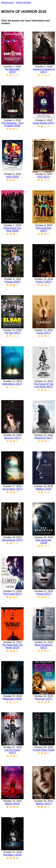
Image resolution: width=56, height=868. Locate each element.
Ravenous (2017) (44, 438)
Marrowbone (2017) (12, 540)
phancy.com (8, 2)
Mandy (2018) (12, 804)
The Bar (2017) (12, 333)
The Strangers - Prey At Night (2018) (12, 124)
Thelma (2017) (44, 594)
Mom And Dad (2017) (44, 229)
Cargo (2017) (44, 333)
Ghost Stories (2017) (44, 123)
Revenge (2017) (44, 699)
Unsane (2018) (12, 282)
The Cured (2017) (12, 594)
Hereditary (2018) (12, 855)
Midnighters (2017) (12, 384)
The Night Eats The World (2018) (12, 646)
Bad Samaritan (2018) (44, 541)
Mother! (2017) (44, 804)
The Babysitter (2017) (12, 71)
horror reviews (24, 2)
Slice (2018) (12, 177)
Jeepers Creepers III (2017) (44, 71)
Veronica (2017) (12, 438)
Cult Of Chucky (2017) (12, 751)
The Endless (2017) (12, 489)
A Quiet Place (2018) (44, 750)
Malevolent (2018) (12, 699)
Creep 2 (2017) (44, 282)
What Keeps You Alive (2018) (12, 229)
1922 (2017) (44, 177)
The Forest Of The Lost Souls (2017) (44, 385)
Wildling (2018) (44, 489)
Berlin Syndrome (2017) (44, 646)
